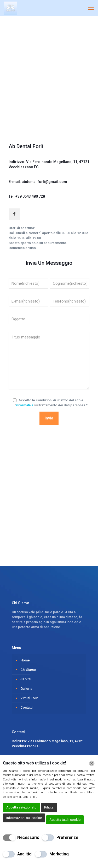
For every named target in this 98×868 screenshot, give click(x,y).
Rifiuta (49, 807)
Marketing (59, 854)
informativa (25, 405)
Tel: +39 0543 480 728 (27, 196)
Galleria (26, 689)
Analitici (25, 854)
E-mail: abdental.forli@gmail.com (38, 182)
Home (25, 660)
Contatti (26, 707)
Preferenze (67, 837)
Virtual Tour (29, 698)
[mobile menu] (91, 8)
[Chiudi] (92, 763)
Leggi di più (30, 797)
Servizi (26, 679)
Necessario (28, 837)
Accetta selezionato (21, 807)
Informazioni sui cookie (24, 818)
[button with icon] (14, 214)
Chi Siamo (28, 670)
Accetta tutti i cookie (65, 820)
